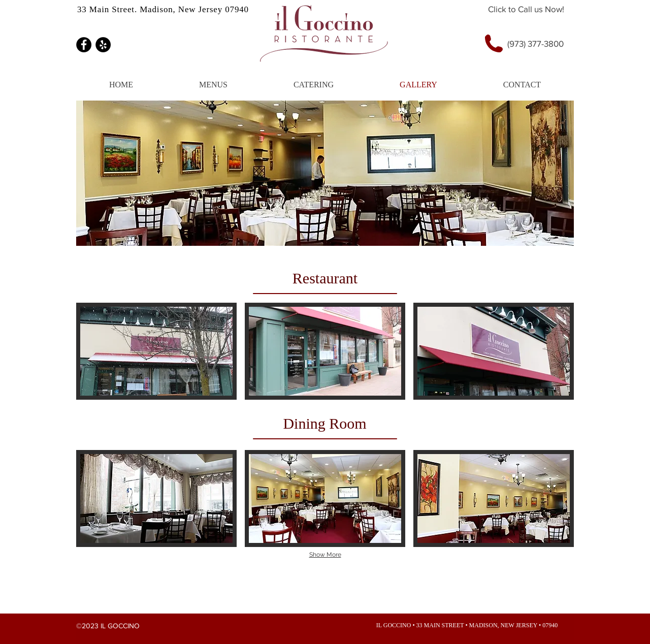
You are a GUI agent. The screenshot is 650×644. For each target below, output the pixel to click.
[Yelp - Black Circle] (103, 45)
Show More (325, 555)
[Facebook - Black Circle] (84, 45)
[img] (156, 351)
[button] (213, 85)
